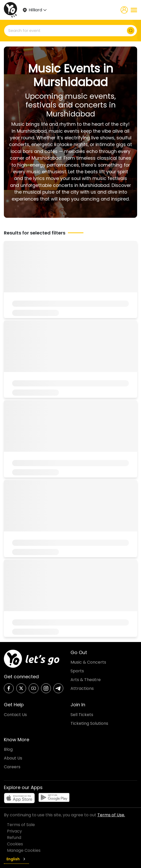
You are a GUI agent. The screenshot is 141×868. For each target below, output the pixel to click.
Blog (8, 749)
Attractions (82, 688)
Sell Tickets (82, 715)
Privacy (14, 831)
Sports (77, 671)
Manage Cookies (24, 850)
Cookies (15, 844)
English (16, 859)
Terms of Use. (111, 815)
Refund (14, 838)
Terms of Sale (21, 825)
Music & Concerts (88, 662)
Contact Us (15, 715)
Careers (12, 767)
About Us (13, 758)
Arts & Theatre (86, 680)
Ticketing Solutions (89, 723)
